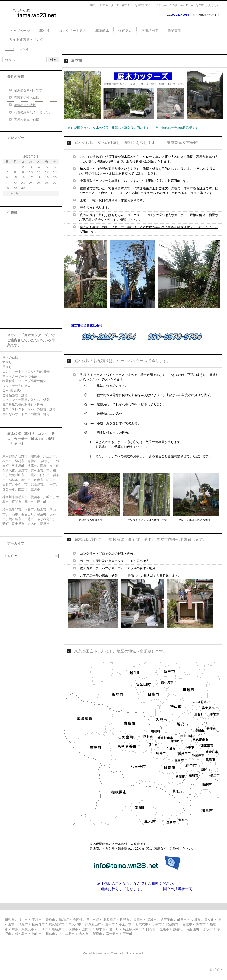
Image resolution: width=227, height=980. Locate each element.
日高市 (151, 929)
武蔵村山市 (93, 924)
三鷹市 (187, 924)
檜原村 (77, 920)
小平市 (157, 924)
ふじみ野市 (67, 934)
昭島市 (10, 920)
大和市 (73, 929)
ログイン (216, 970)
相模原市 (58, 929)
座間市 (87, 929)
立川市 (195, 920)
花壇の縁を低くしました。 (33, 112)
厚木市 (101, 929)
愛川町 (114, 929)
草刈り (44, 31)
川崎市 (43, 929)
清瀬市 (23, 924)
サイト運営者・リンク (26, 39)
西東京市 (142, 924)
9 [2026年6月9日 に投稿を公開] (23, 172)
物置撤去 (125, 31)
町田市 (182, 920)
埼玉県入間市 (132, 929)
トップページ (20, 31)
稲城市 (152, 920)
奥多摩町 (109, 920)
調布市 (201, 924)
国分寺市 (38, 924)
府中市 (110, 924)
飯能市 (164, 929)
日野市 (124, 920)
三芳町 (128, 934)
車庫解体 (102, 31)
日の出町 (93, 920)
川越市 (50, 934)
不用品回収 (150, 31)
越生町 (178, 929)
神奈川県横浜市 (23, 929)
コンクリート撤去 (72, 31)
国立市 (209, 920)
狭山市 (37, 934)
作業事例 (174, 31)
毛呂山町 (193, 929)
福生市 (23, 920)
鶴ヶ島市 (21, 934)
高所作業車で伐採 (27, 120)
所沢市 (208, 929)
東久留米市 (57, 924)
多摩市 (138, 920)
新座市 (97, 934)
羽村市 (37, 920)
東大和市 (75, 924)
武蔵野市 (172, 924)
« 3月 (15, 193)
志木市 (84, 934)
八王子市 (167, 920)
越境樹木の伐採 (25, 105)
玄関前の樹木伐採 (27, 98)
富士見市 (113, 934)
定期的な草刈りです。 (30, 90)
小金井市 (125, 924)
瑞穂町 (64, 920)
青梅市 (50, 920)
